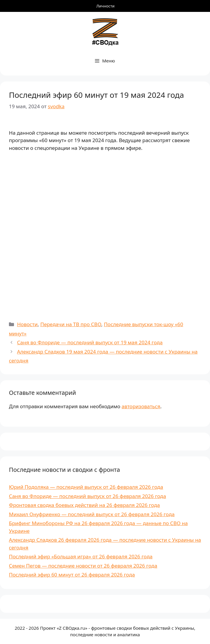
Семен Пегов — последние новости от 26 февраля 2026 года (83, 566)
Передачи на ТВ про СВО (71, 324)
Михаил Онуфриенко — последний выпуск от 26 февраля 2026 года (92, 514)
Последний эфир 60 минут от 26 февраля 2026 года (72, 575)
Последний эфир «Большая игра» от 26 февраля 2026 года (81, 556)
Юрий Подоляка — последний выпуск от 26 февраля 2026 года (86, 487)
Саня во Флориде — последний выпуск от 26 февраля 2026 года (87, 496)
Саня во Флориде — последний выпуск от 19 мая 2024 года (90, 342)
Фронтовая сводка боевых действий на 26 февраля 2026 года (84, 505)
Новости (27, 324)
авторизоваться (141, 406)
